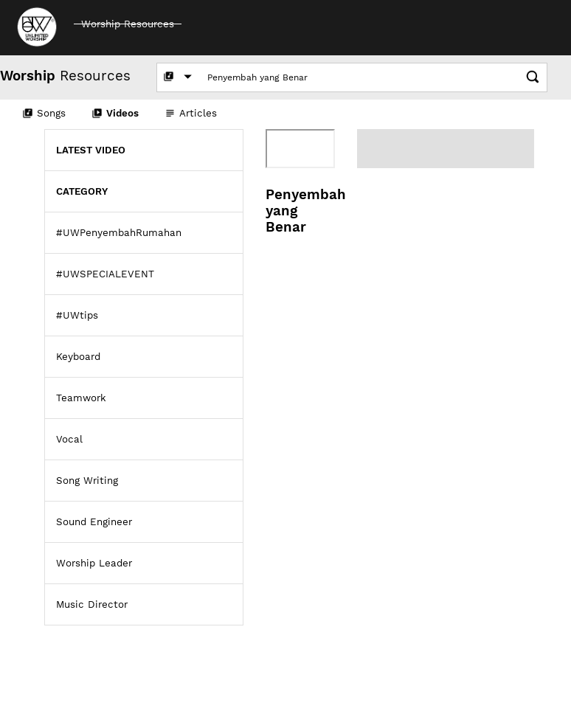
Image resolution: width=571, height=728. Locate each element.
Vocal (69, 439)
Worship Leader (94, 563)
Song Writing (87, 481)
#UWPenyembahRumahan (119, 233)
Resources (65, 76)
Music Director (92, 604)
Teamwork (81, 398)
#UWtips (77, 315)
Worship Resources (128, 24)
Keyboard (78, 357)
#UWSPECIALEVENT (105, 274)
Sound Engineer (94, 522)
